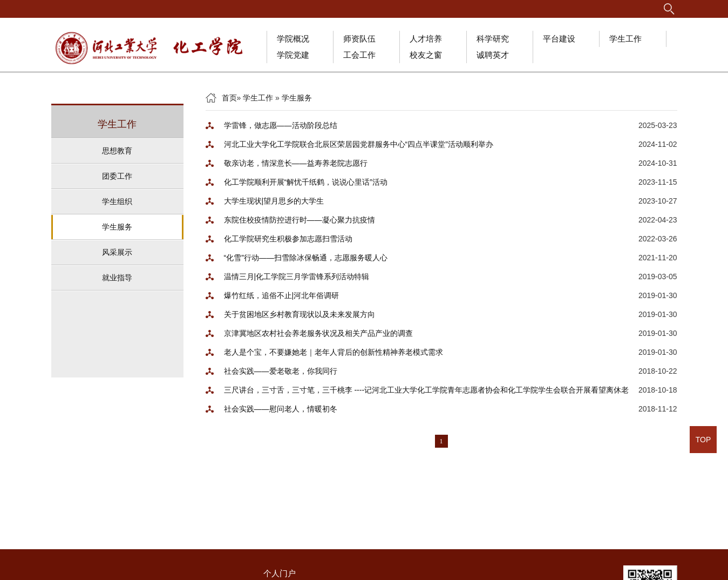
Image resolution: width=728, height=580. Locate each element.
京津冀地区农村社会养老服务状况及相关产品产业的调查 (318, 333)
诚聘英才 (493, 55)
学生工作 (625, 39)
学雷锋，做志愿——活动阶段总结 (281, 125)
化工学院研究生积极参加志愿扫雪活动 (288, 239)
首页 (229, 98)
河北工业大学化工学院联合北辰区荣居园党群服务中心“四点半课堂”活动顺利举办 (359, 144)
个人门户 (280, 573)
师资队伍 (359, 39)
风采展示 (117, 252)
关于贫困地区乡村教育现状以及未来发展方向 (300, 314)
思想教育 (117, 151)
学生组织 (117, 201)
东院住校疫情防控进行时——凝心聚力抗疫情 (300, 220)
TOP (703, 440)
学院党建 (293, 55)
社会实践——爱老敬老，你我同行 (281, 371)
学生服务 (117, 227)
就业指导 (117, 278)
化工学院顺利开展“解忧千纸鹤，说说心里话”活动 (306, 182)
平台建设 (559, 39)
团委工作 (117, 176)
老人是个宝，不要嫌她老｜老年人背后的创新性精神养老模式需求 (334, 352)
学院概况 (293, 39)
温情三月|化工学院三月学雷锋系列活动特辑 (297, 276)
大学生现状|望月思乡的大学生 (274, 201)
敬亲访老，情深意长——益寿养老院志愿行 (296, 163)
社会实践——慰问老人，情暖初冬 (281, 409)
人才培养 (426, 39)
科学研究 (493, 39)
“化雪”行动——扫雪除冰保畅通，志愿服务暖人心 (306, 258)
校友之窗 (426, 55)
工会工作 (359, 55)
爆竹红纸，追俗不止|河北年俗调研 (282, 295)
